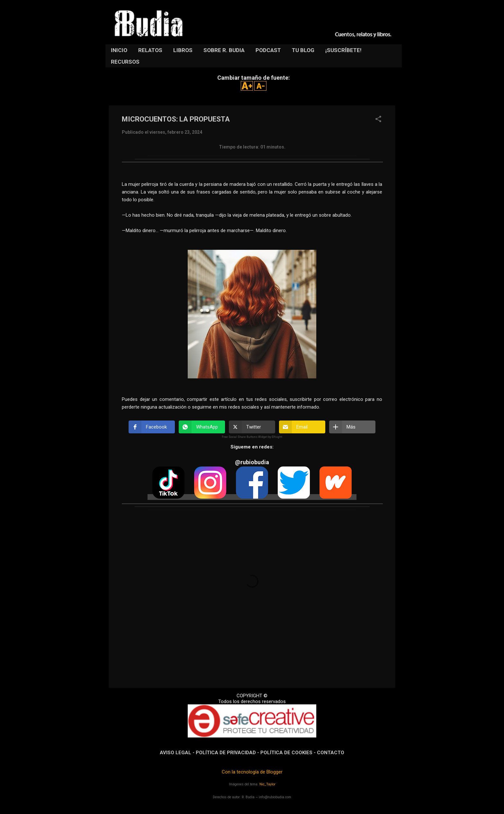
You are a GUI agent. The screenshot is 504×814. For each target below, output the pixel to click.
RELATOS (150, 50)
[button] (378, 120)
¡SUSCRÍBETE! (343, 50)
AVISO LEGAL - (178, 753)
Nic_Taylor (267, 784)
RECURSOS (125, 62)
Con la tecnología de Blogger (252, 772)
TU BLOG (303, 50)
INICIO (119, 50)
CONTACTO (331, 753)
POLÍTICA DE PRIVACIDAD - (228, 753)
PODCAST (268, 50)
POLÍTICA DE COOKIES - (289, 753)
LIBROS (183, 50)
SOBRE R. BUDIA (224, 50)
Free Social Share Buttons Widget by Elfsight (252, 437)
